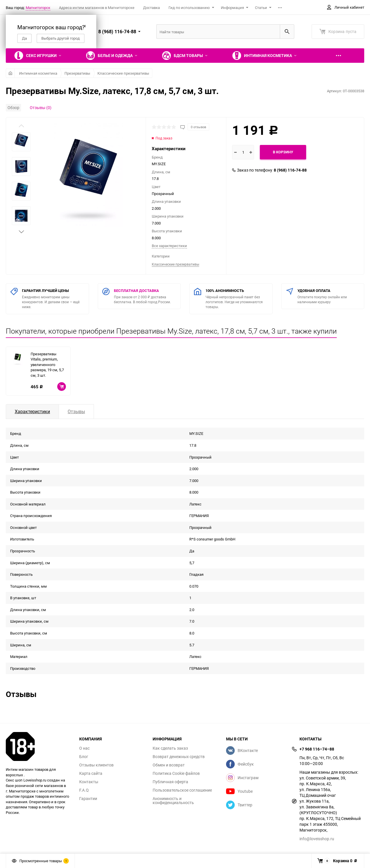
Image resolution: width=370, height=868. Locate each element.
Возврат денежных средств (179, 757)
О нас (84, 748)
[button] (21, 232)
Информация (232, 8)
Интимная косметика (38, 73)
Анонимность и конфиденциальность (173, 801)
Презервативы (77, 73)
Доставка (151, 8)
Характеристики (32, 411)
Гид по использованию (189, 8)
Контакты (89, 782)
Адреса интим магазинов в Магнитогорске (97, 8)
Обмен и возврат (169, 765)
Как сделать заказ (170, 748)
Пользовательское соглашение (182, 790)
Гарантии (88, 799)
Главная (10, 73)
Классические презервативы (123, 73)
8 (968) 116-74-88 (290, 170)
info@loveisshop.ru (317, 839)
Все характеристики (169, 246)
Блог (84, 757)
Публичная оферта (170, 782)
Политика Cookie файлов (176, 773)
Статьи (261, 8)
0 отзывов (198, 127)
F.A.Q (84, 790)
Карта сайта (91, 773)
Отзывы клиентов (96, 765)
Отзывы (76, 411)
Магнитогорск (38, 8)
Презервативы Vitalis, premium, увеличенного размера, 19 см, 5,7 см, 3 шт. (47, 365)
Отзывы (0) (41, 107)
